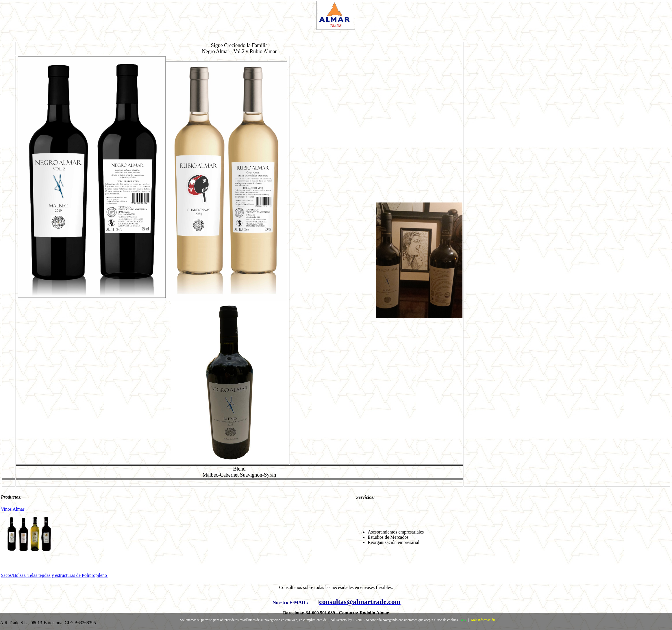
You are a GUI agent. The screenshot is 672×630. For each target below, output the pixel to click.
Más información (483, 620)
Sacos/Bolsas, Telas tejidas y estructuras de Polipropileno (54, 575)
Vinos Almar (13, 509)
